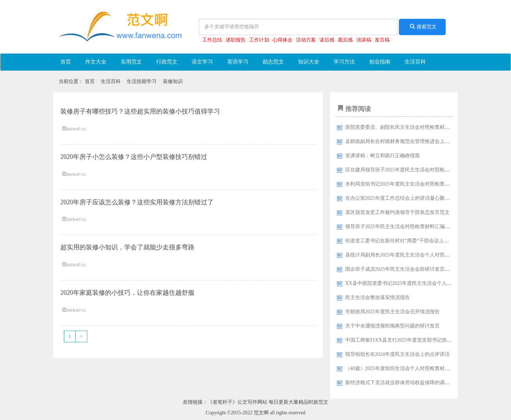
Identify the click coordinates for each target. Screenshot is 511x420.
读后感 (327, 40)
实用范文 (131, 62)
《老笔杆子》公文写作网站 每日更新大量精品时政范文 (268, 402)
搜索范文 (422, 27)
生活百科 (415, 62)
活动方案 (306, 40)
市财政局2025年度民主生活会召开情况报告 (392, 312)
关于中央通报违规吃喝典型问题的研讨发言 (392, 326)
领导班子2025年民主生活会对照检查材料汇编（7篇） (404, 226)
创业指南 (380, 62)
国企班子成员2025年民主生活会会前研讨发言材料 (400, 269)
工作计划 (259, 40)
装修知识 (173, 81)
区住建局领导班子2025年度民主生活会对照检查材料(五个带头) (414, 170)
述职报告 (236, 40)
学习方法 (344, 62)
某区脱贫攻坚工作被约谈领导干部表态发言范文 (397, 212)
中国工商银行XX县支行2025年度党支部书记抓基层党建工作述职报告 (421, 340)
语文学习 (202, 62)
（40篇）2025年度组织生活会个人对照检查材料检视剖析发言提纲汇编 (422, 368)
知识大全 (309, 62)
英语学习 (238, 62)
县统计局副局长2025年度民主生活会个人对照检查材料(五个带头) (416, 255)
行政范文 (167, 62)
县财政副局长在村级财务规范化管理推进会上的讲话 (402, 141)
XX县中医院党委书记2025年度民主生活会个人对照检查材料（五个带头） (426, 283)
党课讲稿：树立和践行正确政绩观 (383, 156)
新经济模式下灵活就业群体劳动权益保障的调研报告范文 (407, 383)
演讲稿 (364, 40)
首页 (66, 62)
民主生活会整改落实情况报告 (378, 297)
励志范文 (273, 62)
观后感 (345, 40)
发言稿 (382, 40)
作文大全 (96, 62)
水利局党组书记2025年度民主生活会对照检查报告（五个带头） (415, 184)
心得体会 (282, 40)
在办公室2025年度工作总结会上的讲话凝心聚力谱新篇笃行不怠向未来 (422, 198)
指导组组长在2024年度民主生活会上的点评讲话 (397, 354)
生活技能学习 (142, 81)
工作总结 (212, 40)
